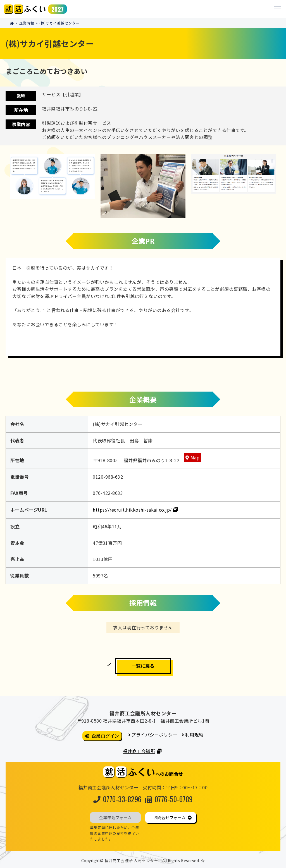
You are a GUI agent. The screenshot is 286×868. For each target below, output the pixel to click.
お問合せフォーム (170, 817)
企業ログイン (105, 736)
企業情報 (27, 23)
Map (195, 457)
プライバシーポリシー (154, 735)
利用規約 (194, 735)
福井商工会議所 (139, 751)
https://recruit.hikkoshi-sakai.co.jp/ (132, 510)
